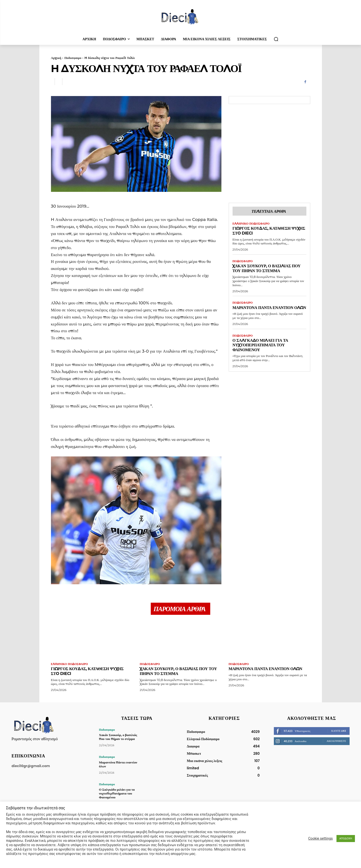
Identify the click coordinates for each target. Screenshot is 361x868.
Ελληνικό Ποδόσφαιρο (251, 224)
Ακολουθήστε (336, 741)
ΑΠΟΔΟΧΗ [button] (346, 839)
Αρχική (56, 58)
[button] (276, 39)
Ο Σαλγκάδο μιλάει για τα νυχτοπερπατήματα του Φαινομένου (261, 350)
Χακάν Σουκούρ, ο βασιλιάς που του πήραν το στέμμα (268, 268)
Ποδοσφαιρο (73, 58)
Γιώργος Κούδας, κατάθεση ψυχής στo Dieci (263, 231)
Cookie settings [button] (321, 838)
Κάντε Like (339, 731)
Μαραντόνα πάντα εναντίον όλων (264, 310)
